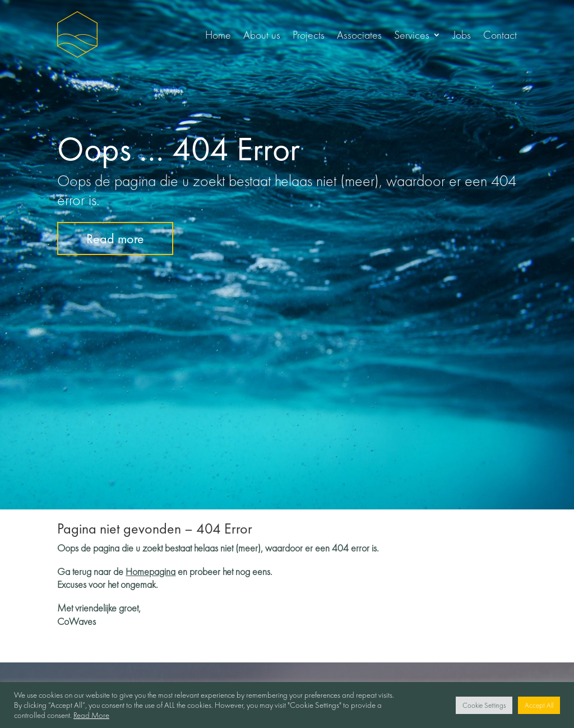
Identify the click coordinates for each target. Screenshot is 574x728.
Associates (359, 35)
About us (262, 35)
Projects (309, 35)
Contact (500, 35)
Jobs (462, 35)
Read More (91, 715)
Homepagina (151, 571)
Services (412, 35)
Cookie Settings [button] (484, 705)
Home (218, 35)
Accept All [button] (539, 705)
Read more (115, 238)
